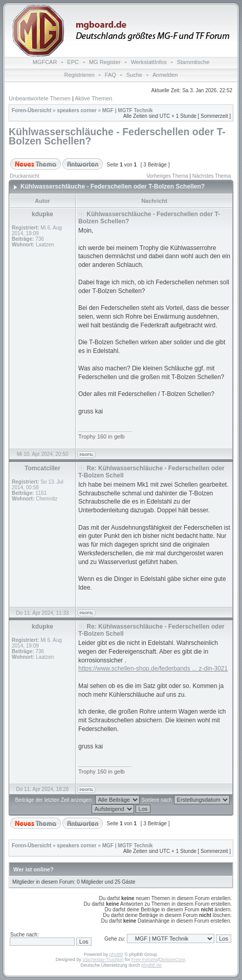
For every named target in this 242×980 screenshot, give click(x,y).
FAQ (111, 75)
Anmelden (165, 75)
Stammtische (193, 62)
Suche (134, 75)
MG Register (105, 62)
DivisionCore (172, 960)
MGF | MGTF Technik (128, 110)
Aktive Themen (93, 98)
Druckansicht (25, 176)
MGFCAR (45, 62)
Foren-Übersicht (31, 110)
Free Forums (145, 960)
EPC (73, 62)
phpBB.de (151, 965)
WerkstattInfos (149, 62)
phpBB (116, 954)
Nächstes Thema (212, 176)
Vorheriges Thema (167, 176)
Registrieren (80, 75)
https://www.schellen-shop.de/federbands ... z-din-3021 (153, 669)
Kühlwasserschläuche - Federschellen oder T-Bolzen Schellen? (117, 136)
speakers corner (76, 110)
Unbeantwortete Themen (40, 98)
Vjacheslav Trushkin (103, 960)
